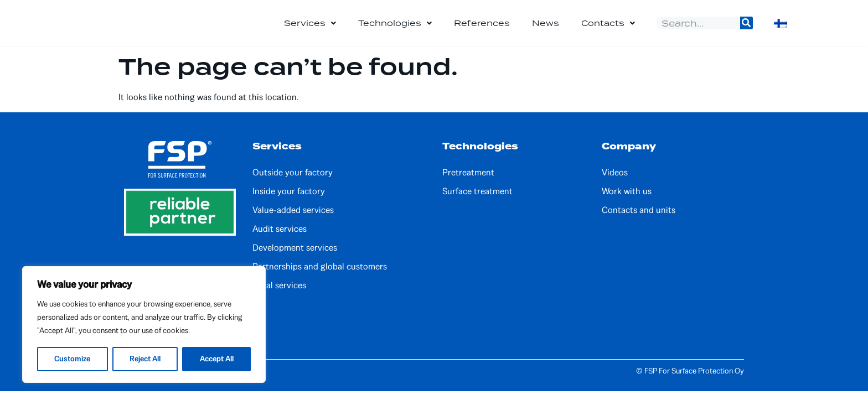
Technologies (395, 30)
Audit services (280, 243)
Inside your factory (289, 205)
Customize (73, 359)
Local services (279, 299)
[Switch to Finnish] (781, 30)
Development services (295, 262)
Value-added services (293, 224)
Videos (615, 186)
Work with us (627, 205)
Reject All (145, 359)
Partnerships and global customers (320, 281)
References (482, 30)
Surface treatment (477, 205)
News (546, 30)
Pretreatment (468, 186)
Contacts (608, 30)
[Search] (746, 30)
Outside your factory (293, 186)
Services (310, 30)
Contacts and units (639, 224)
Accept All (216, 359)
